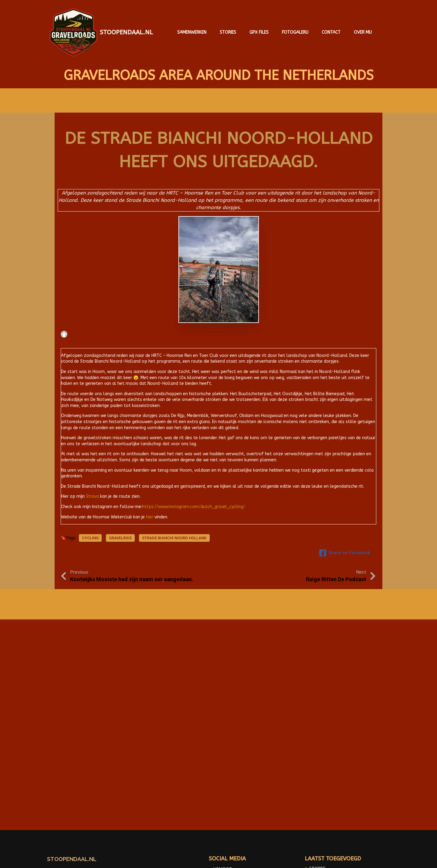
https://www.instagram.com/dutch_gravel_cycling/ (193, 503)
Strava (92, 493)
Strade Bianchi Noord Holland (174, 537)
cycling (90, 537)
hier (150, 513)
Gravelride (120, 537)
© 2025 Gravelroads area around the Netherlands (218, 859)
